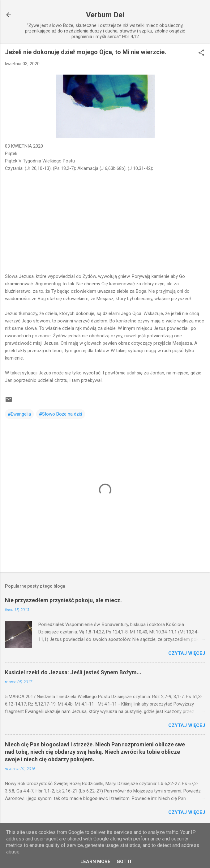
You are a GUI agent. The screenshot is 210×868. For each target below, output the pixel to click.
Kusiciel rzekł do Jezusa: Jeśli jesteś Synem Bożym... (73, 672)
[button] (201, 53)
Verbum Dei (105, 15)
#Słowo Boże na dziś (61, 414)
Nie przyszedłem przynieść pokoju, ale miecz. (63, 600)
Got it (124, 862)
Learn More (95, 862)
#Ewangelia (19, 414)
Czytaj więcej (187, 653)
